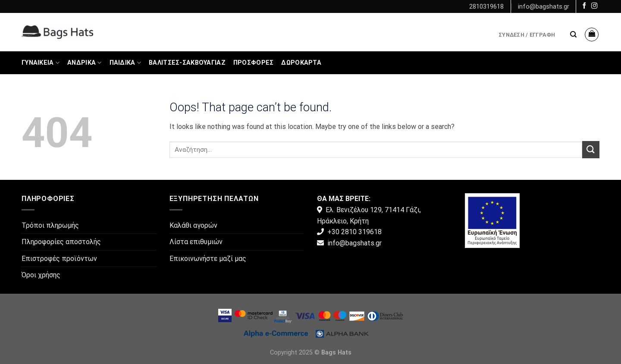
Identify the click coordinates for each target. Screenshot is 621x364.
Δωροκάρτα (301, 63)
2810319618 (486, 6)
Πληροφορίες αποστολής (61, 242)
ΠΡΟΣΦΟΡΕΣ (254, 63)
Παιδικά (125, 63)
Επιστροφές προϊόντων (59, 259)
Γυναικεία (41, 63)
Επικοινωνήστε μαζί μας (208, 259)
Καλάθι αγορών (193, 225)
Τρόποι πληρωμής (50, 225)
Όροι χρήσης (41, 275)
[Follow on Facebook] (584, 6)
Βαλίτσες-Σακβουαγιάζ (187, 63)
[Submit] (591, 149)
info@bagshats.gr (544, 6)
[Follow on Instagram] (594, 6)
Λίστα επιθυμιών (196, 242)
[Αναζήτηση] (573, 35)
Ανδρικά (85, 63)
